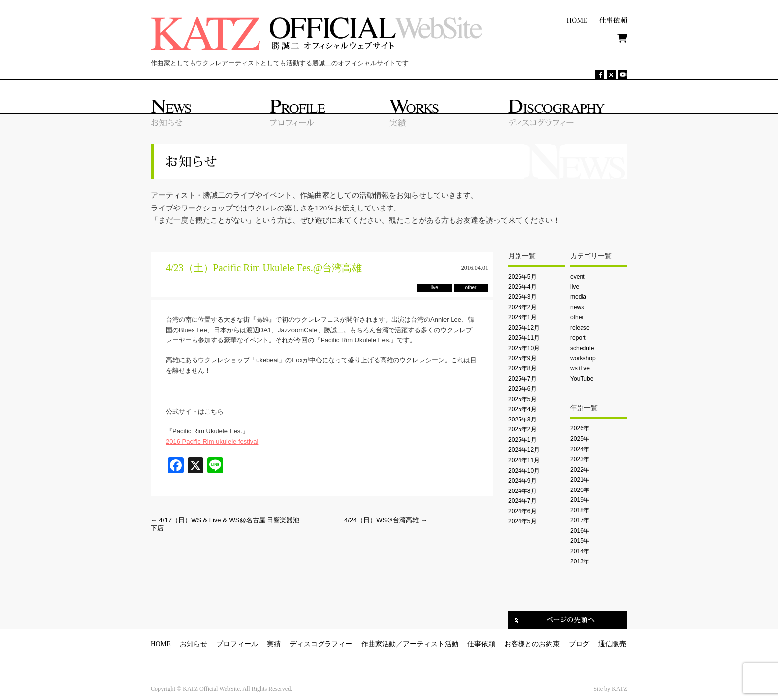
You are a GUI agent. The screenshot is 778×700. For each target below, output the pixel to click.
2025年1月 (522, 440)
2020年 (580, 490)
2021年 (580, 480)
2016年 (580, 531)
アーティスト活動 (431, 644)
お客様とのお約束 (532, 644)
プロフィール (237, 644)
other (577, 317)
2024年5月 (522, 521)
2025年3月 (522, 420)
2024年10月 (524, 471)
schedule (582, 348)
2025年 (580, 439)
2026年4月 (522, 287)
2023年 (580, 459)
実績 (274, 644)
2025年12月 (524, 328)
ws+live (580, 368)
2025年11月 (524, 338)
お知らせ (194, 644)
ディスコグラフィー (321, 644)
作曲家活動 (379, 644)
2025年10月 (524, 348)
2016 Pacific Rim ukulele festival (212, 442)
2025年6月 (522, 389)
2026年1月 (522, 317)
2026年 (580, 428)
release (580, 328)
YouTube (582, 379)
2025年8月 (522, 368)
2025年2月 (522, 429)
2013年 (580, 561)
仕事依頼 (481, 644)
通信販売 (612, 644)
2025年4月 (522, 409)
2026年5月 (522, 277)
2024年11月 (524, 460)
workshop (583, 358)
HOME (161, 644)
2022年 (580, 470)
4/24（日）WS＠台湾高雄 (386, 520)
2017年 (580, 520)
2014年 (580, 551)
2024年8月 (522, 491)
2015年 (580, 541)
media (578, 297)
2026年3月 (522, 297)
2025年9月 (522, 358)
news (577, 307)
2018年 (580, 510)
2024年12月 (524, 450)
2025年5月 (522, 399)
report (578, 338)
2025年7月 (522, 379)
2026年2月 (522, 307)
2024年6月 (522, 511)
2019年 (580, 500)
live (575, 287)
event (578, 277)
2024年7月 (522, 501)
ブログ (579, 644)
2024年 (580, 449)
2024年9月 (522, 481)
